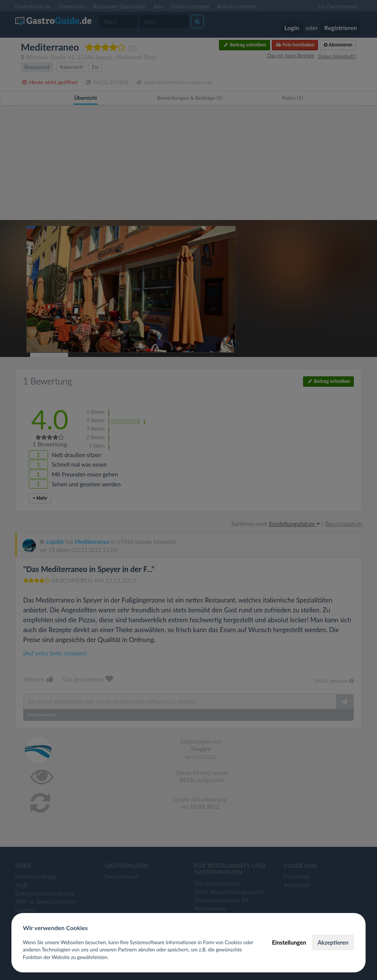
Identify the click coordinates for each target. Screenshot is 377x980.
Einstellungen (289, 942)
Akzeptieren (333, 942)
